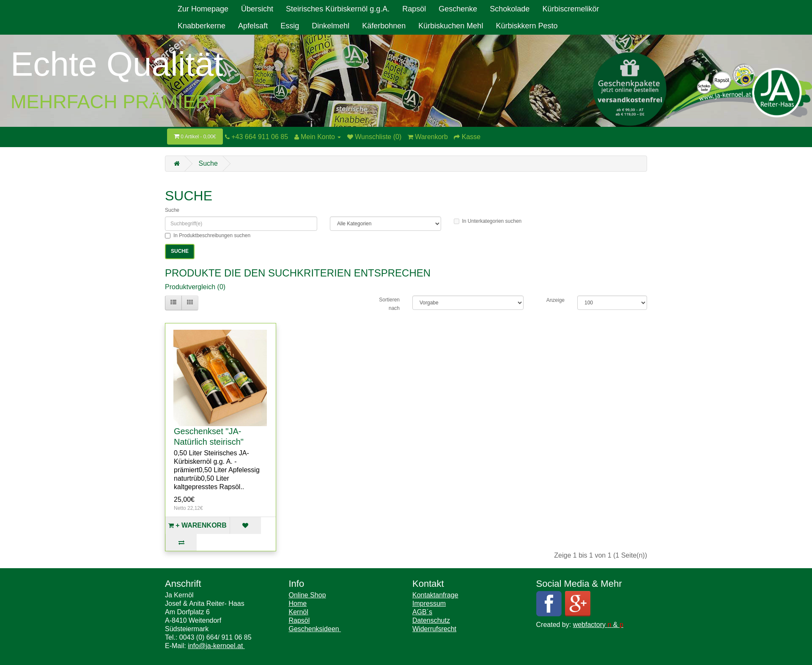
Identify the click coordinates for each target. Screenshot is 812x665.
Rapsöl (414, 9)
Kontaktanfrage (435, 595)
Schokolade (510, 9)
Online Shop (307, 595)
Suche (208, 163)
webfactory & (598, 625)
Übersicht (257, 9)
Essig (290, 26)
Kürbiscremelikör (571, 9)
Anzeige (556, 300)
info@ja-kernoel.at (216, 646)
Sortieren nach (389, 304)
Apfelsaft (253, 26)
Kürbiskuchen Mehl (451, 26)
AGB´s (422, 612)
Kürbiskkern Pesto (527, 26)
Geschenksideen (315, 629)
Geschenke (458, 9)
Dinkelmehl (331, 26)
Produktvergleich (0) (195, 287)
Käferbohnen (384, 26)
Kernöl (299, 612)
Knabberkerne (202, 26)
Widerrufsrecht (434, 629)
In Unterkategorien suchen (488, 221)
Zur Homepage (203, 9)
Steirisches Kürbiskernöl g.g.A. (338, 9)
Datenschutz (431, 620)
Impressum (429, 603)
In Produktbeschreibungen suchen (208, 235)
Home (298, 603)
